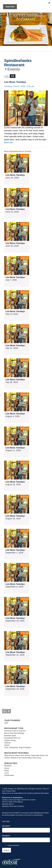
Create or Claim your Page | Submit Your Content (19, 800)
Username (6, 826)
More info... (9, 142)
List (7, 76)
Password (6, 836)
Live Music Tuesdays (15, 82)
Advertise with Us (8, 804)
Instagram (4, 712)
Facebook (9, 712)
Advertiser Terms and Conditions (13, 806)
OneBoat (17, 813)
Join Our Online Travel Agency (12, 802)
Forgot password (13, 845)
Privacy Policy (11, 791)
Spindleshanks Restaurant (18, 63)
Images (13, 76)
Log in (7, 850)
